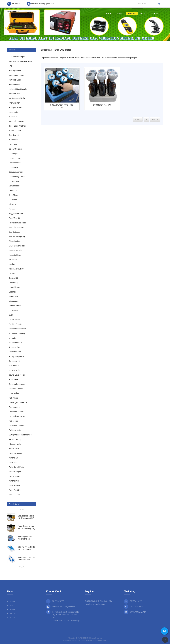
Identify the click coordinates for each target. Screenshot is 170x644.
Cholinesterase (15, 163)
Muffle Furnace (15, 306)
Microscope (14, 301)
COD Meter (14, 167)
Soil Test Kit (14, 366)
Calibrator (13, 144)
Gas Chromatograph (17, 227)
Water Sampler (15, 472)
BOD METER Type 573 (102, 105)
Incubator (13, 264)
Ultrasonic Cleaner (17, 426)
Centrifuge (13, 154)
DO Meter (13, 200)
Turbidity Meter (15, 430)
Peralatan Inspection (17, 329)
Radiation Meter (15, 343)
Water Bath (13, 458)
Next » (155, 119)
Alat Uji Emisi (14, 94)
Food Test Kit (14, 218)
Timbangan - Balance (18, 402)
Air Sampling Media (17, 98)
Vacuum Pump (15, 439)
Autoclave (13, 117)
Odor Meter (14, 310)
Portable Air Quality (17, 333)
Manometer (14, 297)
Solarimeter (14, 379)
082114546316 (136, 606)
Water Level (14, 481)
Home (109, 14)
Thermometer (14, 407)
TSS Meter (13, 421)
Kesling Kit (13, 278)
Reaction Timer (15, 347)
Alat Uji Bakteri (15, 80)
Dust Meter (13, 195)
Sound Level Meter (17, 375)
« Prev (138, 119)
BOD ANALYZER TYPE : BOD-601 (62, 106)
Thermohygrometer (17, 416)
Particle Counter (16, 324)
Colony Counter (15, 149)
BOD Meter (10, 28)
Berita (144, 14)
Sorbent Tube (14, 370)
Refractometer (15, 352)
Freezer (12, 209)
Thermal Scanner (16, 412)
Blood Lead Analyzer (18, 126)
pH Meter (13, 338)
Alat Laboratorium (16, 75)
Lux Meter (13, 292)
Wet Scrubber (15, 476)
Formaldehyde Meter (18, 223)
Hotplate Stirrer (15, 255)
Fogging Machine (16, 213)
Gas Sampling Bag (17, 236)
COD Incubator (15, 158)
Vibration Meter (15, 444)
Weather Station (16, 453)
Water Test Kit (15, 490)
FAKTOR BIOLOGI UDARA (20, 61)
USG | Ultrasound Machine (20, 435)
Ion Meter (13, 260)
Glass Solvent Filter (17, 246)
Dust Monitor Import (17, 57)
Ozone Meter (14, 320)
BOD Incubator (15, 131)
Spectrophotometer (17, 384)
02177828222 (136, 601)
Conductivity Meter (17, 177)
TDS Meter (13, 398)
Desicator (13, 190)
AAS (11, 66)
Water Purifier (15, 485)
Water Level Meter (17, 467)
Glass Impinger (15, 241)
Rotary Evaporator (16, 356)
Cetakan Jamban (16, 172)
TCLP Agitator (15, 393)
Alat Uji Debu (14, 84)
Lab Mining (13, 283)
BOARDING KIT (14, 11)
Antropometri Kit (16, 107)
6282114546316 (138, 612)
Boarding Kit (14, 135)
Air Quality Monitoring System (18, 122)
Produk (132, 14)
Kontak (155, 14)
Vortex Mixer (14, 449)
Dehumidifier (14, 186)
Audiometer (14, 112)
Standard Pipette (16, 389)
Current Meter (15, 181)
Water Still (13, 462)
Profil (120, 14)
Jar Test (12, 273)
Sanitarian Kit (14, 361)
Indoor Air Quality (16, 269)
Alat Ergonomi (15, 71)
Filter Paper (14, 204)
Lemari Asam (14, 287)
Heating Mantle (15, 250)
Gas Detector (14, 232)
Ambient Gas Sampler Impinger (18, 90)
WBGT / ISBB (15, 495)
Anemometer (14, 103)
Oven (11, 315)
